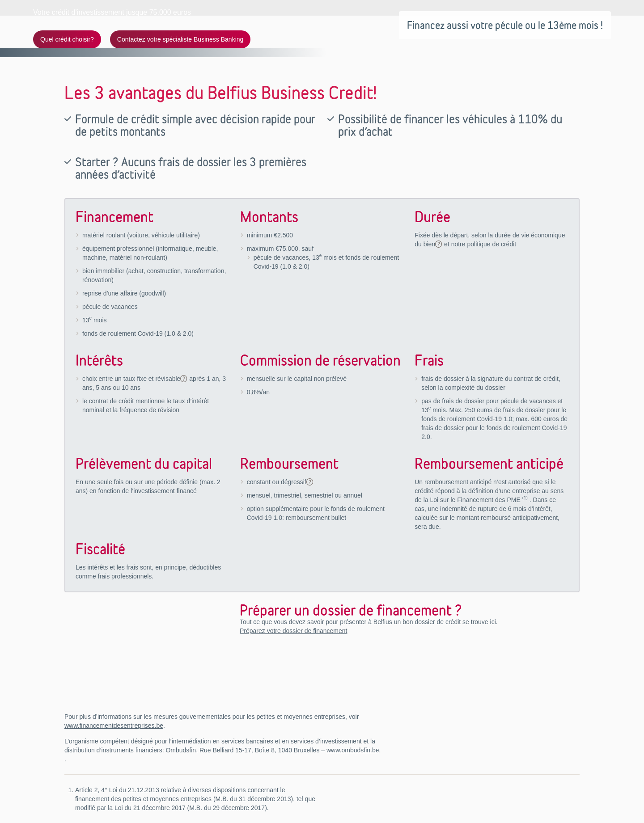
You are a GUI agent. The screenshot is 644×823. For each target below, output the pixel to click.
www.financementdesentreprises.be (114, 726)
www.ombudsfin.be (353, 750)
